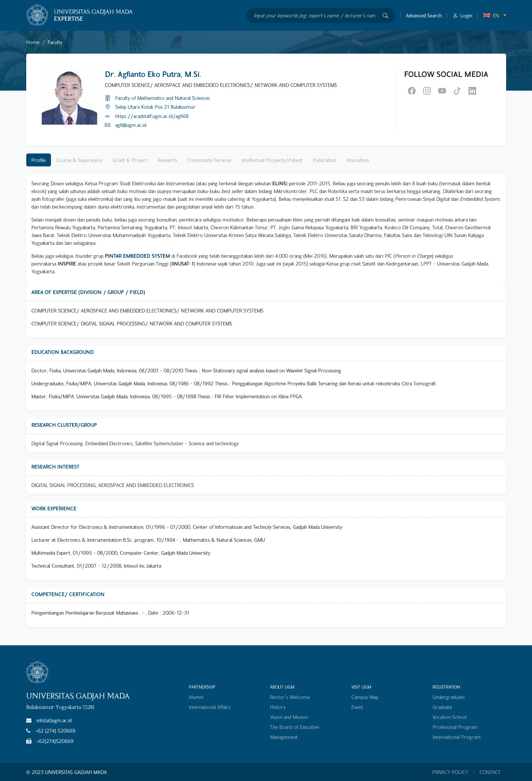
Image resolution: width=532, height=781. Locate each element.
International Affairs (210, 707)
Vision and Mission (289, 717)
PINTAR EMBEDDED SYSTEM (137, 256)
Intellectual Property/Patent (272, 160)
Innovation (358, 160)
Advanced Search (424, 15)
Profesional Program (455, 727)
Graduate (442, 707)
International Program (457, 737)
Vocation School (450, 717)
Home (33, 42)
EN (491, 15)
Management (284, 737)
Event (357, 707)
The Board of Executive (295, 727)
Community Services (209, 160)
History (278, 707)
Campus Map (365, 697)
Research (167, 160)
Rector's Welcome (290, 697)
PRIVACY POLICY (450, 772)
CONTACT (490, 772)
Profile (39, 160)
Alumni (196, 697)
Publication (325, 160)
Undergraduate (449, 697)
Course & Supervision (79, 160)
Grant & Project (130, 160)
